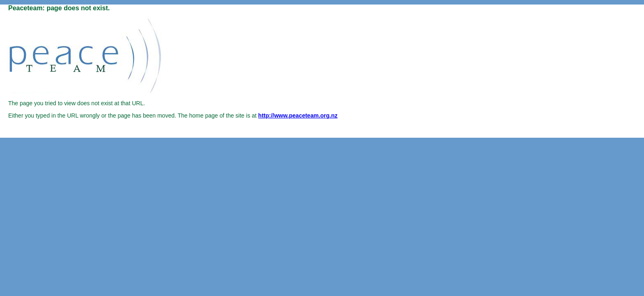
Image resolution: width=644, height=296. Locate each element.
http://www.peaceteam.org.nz (298, 116)
